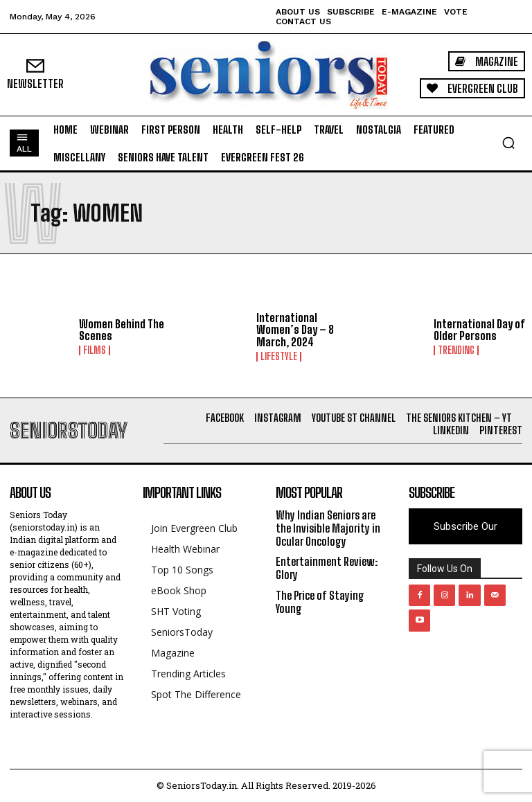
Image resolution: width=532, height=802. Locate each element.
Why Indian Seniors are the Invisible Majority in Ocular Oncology (328, 528)
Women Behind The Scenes (122, 330)
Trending (456, 350)
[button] (508, 143)
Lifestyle (279, 357)
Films (95, 350)
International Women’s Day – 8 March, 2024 (295, 330)
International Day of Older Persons (479, 330)
